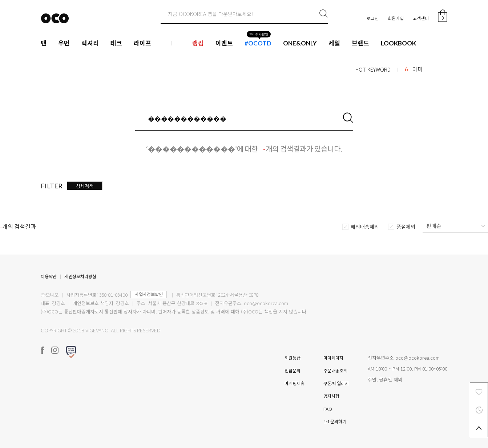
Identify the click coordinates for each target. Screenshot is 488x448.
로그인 (373, 18)
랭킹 (198, 43)
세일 (334, 43)
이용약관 (49, 277)
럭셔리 (90, 43)
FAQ (328, 409)
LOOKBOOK (398, 43)
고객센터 (421, 18)
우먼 (64, 43)
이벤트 (224, 43)
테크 (116, 43)
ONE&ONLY (300, 43)
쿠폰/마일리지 (336, 383)
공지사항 (331, 396)
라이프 (142, 43)
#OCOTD (258, 43)
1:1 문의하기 (335, 422)
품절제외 (406, 227)
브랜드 (360, 43)
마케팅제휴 (295, 383)
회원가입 (396, 18)
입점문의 (293, 371)
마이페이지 (333, 358)
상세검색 (85, 186)
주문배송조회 (335, 371)
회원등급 (293, 358)
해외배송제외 (365, 227)
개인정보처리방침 (80, 277)
